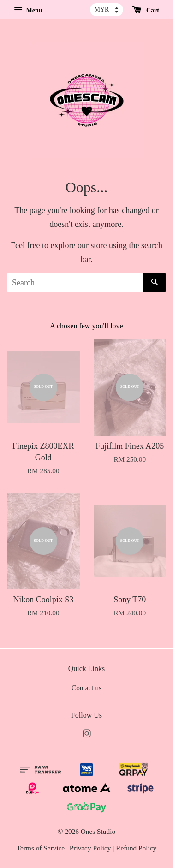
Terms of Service (41, 848)
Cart (146, 10)
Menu (28, 10)
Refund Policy (136, 848)
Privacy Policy (90, 848)
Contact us (86, 687)
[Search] (75, 283)
